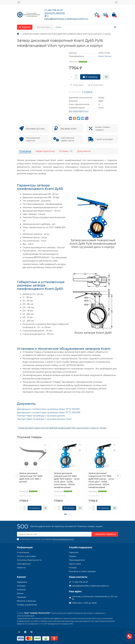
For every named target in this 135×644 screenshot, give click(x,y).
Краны (20, 593)
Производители (77, 560)
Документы (84, 151)
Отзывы (66, 151)
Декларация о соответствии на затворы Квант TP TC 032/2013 (49, 412)
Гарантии (74, 552)
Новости (21, 568)
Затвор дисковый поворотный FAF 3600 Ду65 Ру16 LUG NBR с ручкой (31, 477)
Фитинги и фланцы (26, 601)
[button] (65, 514)
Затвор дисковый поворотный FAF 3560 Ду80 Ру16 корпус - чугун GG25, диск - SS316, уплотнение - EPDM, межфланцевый (101, 480)
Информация (25, 547)
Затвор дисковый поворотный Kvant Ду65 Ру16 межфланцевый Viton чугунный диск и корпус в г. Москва (62, 428)
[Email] (54, 534)
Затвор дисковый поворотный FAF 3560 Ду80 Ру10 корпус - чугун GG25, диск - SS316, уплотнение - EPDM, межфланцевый (67, 480)
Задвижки (22, 582)
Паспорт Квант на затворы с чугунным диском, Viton (44, 419)
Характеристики (45, 151)
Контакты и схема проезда (82, 571)
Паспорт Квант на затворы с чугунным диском (41, 416)
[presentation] (17, 476)
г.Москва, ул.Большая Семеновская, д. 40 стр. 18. (95, 598)
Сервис (73, 556)
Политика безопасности (29, 560)
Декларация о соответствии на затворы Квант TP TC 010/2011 (48, 409)
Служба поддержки (81, 547)
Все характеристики (79, 111)
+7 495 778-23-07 (80, 582)
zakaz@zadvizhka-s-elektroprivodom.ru (91, 586)
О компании (23, 552)
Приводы (22, 597)
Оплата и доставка (26, 556)
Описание (25, 151)
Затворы (21, 586)
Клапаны (21, 590)
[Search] (86, 27)
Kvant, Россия (105, 56)
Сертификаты (24, 564)
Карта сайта (75, 564)
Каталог (22, 577)
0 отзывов (87, 92)
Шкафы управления (27, 605)
